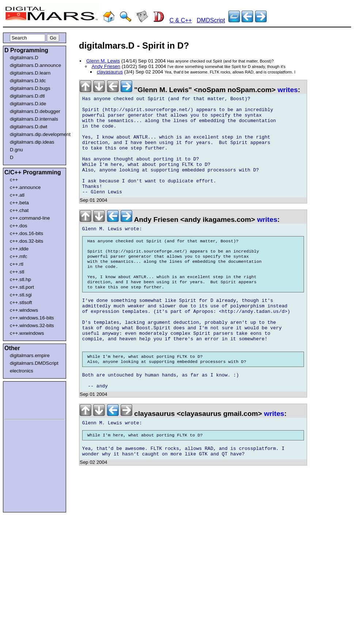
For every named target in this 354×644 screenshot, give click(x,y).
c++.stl (17, 272)
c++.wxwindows (27, 333)
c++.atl (17, 195)
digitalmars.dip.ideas (32, 142)
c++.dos (18, 226)
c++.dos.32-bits (26, 241)
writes (288, 90)
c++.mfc (18, 256)
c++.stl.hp (20, 279)
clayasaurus (110, 72)
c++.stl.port (22, 287)
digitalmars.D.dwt (28, 127)
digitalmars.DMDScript (34, 363)
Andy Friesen (106, 66)
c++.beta (19, 203)
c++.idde (19, 249)
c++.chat (19, 210)
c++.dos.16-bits (26, 233)
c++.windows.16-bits (32, 318)
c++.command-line (30, 218)
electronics (22, 371)
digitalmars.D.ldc (28, 81)
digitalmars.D (24, 58)
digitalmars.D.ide (28, 104)
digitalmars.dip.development (36, 134)
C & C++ (181, 20)
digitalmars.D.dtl (27, 96)
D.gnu (16, 150)
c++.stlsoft (21, 302)
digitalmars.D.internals (34, 119)
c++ (14, 180)
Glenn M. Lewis (103, 61)
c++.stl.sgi (21, 295)
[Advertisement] (26, 399)
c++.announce (25, 187)
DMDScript (211, 20)
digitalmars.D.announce (35, 65)
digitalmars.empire (30, 355)
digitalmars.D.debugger (35, 111)
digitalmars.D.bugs (30, 88)
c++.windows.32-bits (32, 325)
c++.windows (24, 310)
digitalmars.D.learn (30, 73)
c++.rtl (17, 264)
